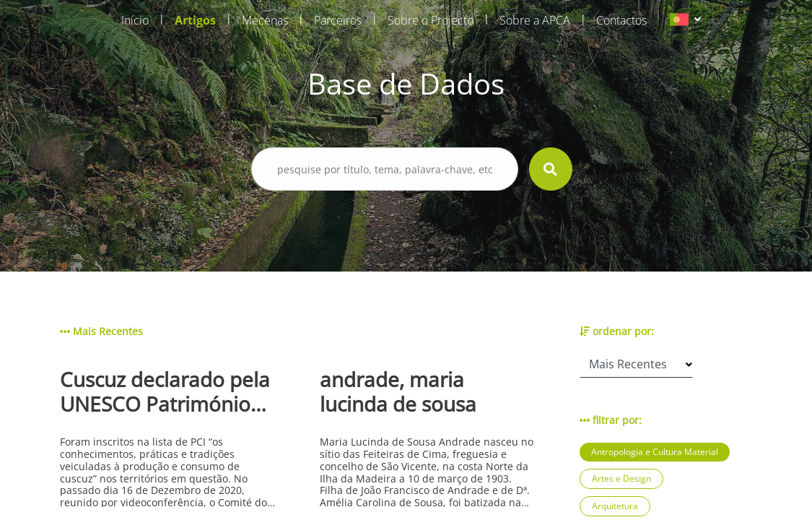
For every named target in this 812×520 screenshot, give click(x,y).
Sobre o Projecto (431, 20)
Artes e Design (621, 478)
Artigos (195, 20)
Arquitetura (615, 506)
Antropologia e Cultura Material (655, 452)
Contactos (621, 20)
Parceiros (338, 20)
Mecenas (265, 20)
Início (135, 20)
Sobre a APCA (535, 20)
